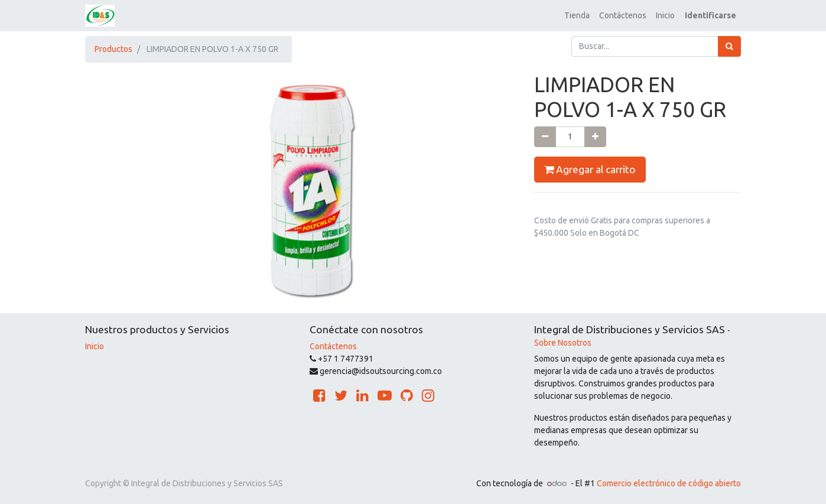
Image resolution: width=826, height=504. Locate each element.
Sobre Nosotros (563, 343)
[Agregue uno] (595, 137)
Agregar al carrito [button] (590, 170)
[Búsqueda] (729, 46)
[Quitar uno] (545, 137)
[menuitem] (577, 16)
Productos (113, 49)
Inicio (95, 346)
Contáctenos (333, 346)
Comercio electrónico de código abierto (669, 483)
